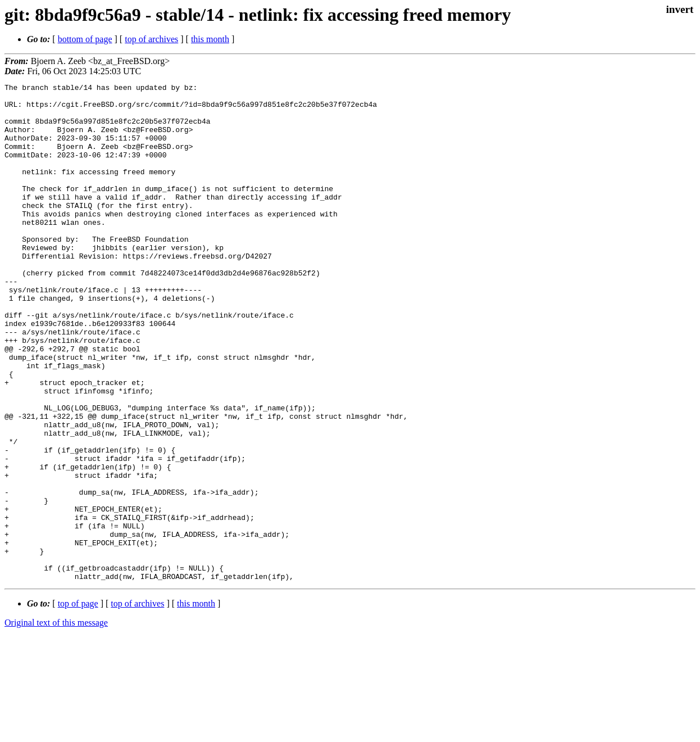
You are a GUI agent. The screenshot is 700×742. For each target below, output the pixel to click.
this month (210, 39)
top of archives (151, 39)
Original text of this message (56, 722)
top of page (78, 703)
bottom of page (85, 39)
